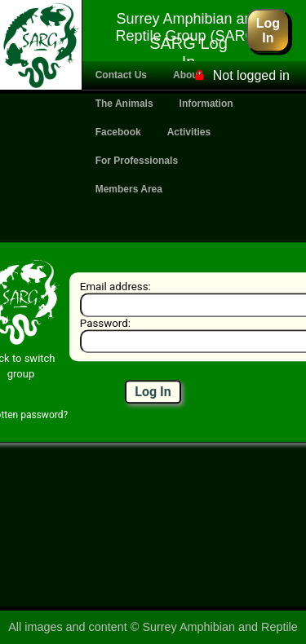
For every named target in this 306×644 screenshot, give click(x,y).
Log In (268, 30)
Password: (104, 323)
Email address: (114, 287)
